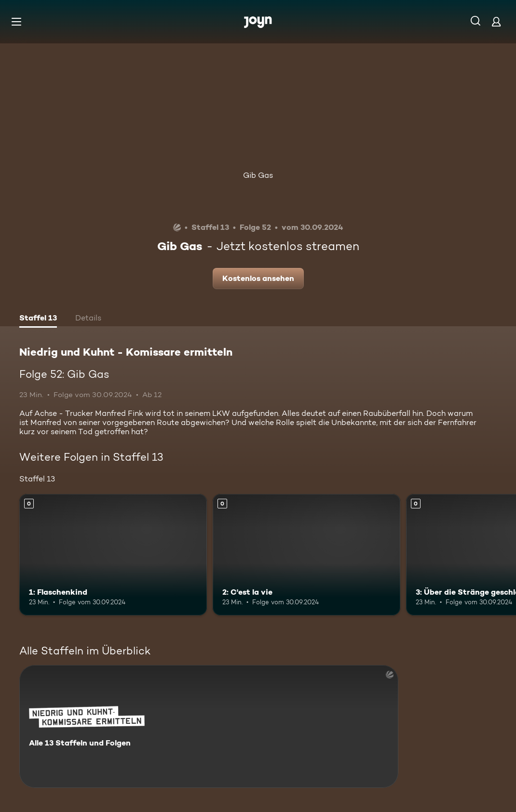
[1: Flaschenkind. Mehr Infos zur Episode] (113, 555)
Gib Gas (258, 175)
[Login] (496, 21)
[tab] (38, 319)
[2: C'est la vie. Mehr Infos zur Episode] (306, 555)
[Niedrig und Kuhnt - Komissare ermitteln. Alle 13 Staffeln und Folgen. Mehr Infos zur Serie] (209, 726)
